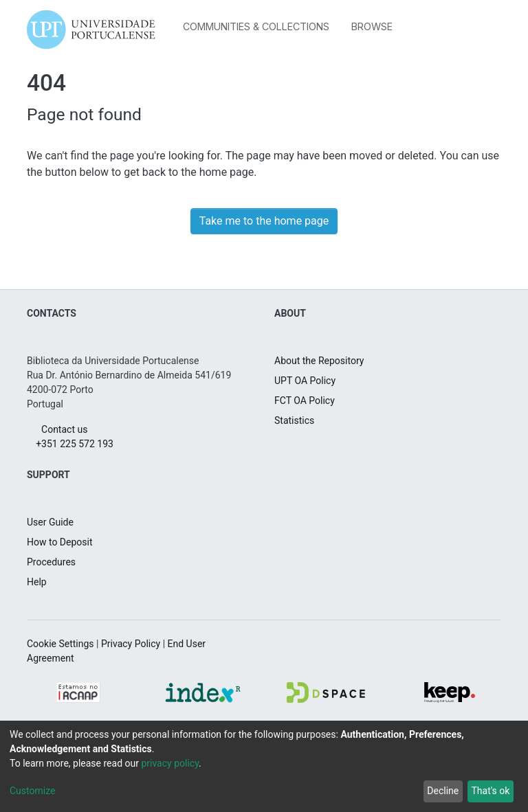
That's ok (488, 791)
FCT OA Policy (308, 401)
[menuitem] (376, 27)
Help (38, 582)
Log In (475, 29)
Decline (436, 791)
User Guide (53, 522)
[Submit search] (434, 30)
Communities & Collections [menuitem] (256, 26)
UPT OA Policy (309, 381)
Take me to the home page (264, 221)
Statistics (296, 420)
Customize (36, 791)
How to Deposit (65, 542)
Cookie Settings (65, 644)
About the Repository (326, 361)
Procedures (55, 562)
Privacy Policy (145, 644)
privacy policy (189, 763)
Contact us (61, 429)
